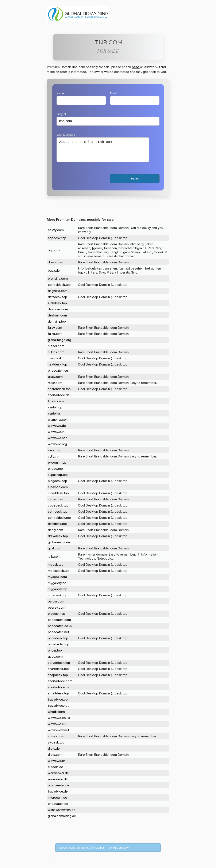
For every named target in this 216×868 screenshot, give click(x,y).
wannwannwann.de (62, 814)
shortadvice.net (59, 691)
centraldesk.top (59, 289)
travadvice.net (58, 710)
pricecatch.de (58, 808)
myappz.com (57, 581)
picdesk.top (57, 618)
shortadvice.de (59, 399)
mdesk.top (56, 569)
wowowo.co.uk (59, 722)
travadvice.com (59, 704)
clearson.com (58, 491)
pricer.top (55, 655)
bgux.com (55, 254)
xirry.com (55, 454)
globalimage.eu (59, 546)
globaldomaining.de (62, 820)
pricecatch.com (59, 624)
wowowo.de (57, 430)
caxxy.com (56, 234)
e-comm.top (57, 467)
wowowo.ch (57, 765)
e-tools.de (55, 771)
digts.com (55, 759)
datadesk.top (57, 301)
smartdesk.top (58, 698)
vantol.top (55, 411)
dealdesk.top (57, 528)
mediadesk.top (59, 575)
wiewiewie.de (58, 783)
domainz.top (57, 326)
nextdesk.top (57, 369)
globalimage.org (59, 344)
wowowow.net (58, 734)
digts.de (54, 753)
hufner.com (56, 350)
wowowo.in (56, 436)
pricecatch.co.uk (60, 630)
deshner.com (57, 320)
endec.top (55, 473)
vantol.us (54, 418)
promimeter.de (59, 789)
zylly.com (55, 461)
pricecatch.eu (58, 375)
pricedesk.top (58, 642)
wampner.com (58, 424)
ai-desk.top (56, 747)
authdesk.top (57, 307)
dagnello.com (58, 295)
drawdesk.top (58, 540)
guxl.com (55, 552)
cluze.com (55, 503)
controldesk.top (59, 522)
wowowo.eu (57, 728)
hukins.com (56, 356)
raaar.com (55, 387)
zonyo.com (56, 740)
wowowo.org (57, 448)
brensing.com (58, 283)
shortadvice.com (60, 685)
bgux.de (54, 275)
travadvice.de (58, 796)
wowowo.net (57, 442)
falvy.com (55, 332)
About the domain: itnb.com (103, 152)
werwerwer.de (58, 777)
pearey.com (57, 612)
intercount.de (57, 802)
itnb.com (54, 561)
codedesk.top (58, 510)
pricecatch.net (58, 636)
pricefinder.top (59, 648)
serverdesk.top (59, 667)
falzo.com (55, 338)
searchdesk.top (59, 393)
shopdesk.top (58, 679)
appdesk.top (57, 242)
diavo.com (55, 266)
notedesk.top (58, 599)
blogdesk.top (57, 485)
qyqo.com (55, 661)
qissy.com (55, 381)
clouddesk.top (58, 497)
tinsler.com (56, 405)
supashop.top (58, 479)
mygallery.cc (57, 587)
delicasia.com (58, 313)
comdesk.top (58, 516)
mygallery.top (58, 593)
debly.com (55, 534)
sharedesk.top (58, 673)
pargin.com (56, 606)
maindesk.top (58, 362)
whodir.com (56, 716)
